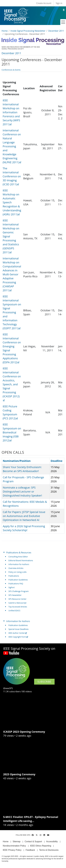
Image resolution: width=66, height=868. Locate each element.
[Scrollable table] (32, 261)
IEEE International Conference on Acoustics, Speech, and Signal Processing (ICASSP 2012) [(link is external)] (12, 384)
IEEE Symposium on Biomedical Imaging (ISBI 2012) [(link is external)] (12, 432)
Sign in (59, 3)
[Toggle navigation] (63, 22)
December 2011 (56, 31)
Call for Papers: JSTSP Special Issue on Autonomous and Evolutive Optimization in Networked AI (24, 516)
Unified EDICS (14, 611)
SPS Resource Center (17, 599)
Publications (14, 576)
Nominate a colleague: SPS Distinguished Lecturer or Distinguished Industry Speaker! (22, 492)
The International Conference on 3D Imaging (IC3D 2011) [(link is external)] (12, 176)
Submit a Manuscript (17, 603)
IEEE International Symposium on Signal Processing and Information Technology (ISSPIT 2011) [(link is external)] (12, 312)
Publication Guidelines (18, 580)
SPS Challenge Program (19, 591)
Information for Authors (19, 564)
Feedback (30, 850)
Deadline (57, 461)
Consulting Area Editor (18, 557)
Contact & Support (33, 842)
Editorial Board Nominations (21, 560)
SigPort (12, 587)
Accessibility (52, 842)
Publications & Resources (19, 553)
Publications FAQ (16, 584)
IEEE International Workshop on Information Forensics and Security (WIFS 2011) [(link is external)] (11, 112)
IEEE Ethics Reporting (41, 846)
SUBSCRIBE (44, 682)
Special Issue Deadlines (19, 629)
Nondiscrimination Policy (14, 846)
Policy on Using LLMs (18, 572)
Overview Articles (16, 568)
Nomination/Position (17, 461)
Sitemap (17, 842)
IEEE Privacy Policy (12, 850)
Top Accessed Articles (18, 607)
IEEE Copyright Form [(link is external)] (18, 637)
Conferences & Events (11, 70)
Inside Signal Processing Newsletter (28, 31)
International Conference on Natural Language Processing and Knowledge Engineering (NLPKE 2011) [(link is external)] (12, 146)
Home (5, 31)
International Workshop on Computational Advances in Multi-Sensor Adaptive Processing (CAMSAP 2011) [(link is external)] (12, 274)
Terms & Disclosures (49, 850)
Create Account (44, 3)
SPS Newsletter (15, 595)
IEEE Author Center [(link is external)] (18, 633)
